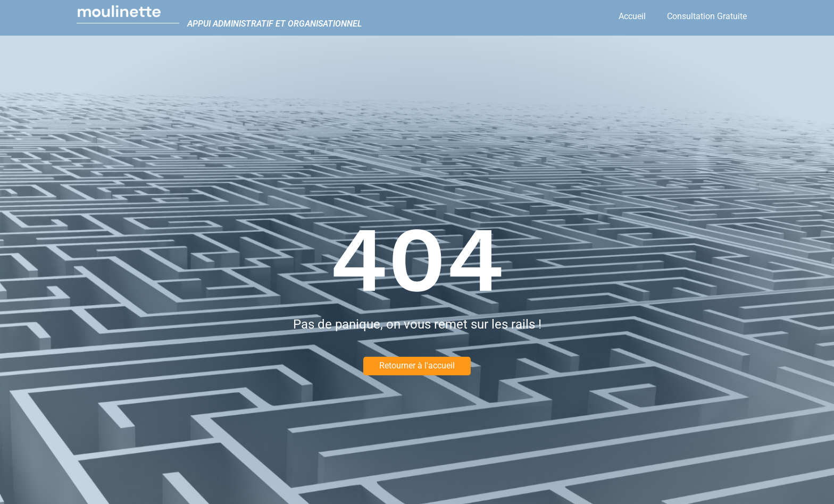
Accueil (632, 16)
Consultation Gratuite (707, 16)
